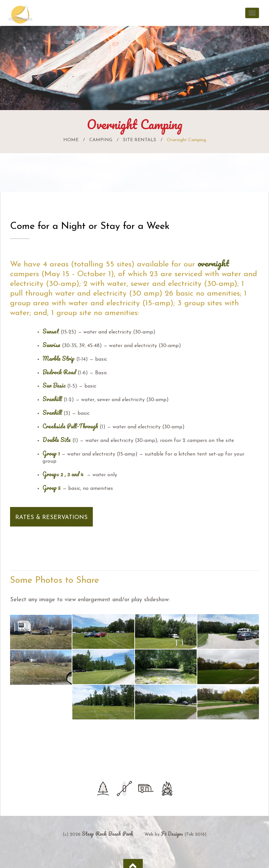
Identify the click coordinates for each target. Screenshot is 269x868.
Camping (101, 140)
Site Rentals (140, 140)
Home (71, 140)
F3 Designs (172, 834)
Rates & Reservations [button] (51, 518)
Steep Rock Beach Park (108, 834)
